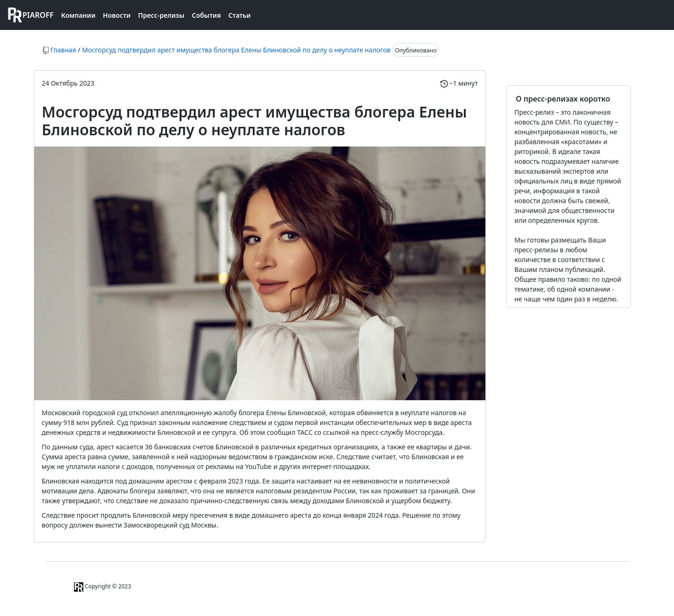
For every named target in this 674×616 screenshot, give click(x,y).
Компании (78, 15)
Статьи (240, 15)
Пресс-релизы (161, 15)
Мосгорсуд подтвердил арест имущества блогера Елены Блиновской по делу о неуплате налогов (236, 50)
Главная (63, 50)
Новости (117, 15)
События (206, 15)
